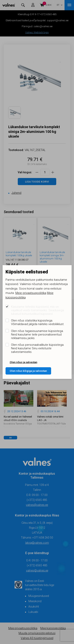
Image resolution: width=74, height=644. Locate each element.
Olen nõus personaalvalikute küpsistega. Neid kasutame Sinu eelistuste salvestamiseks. (38, 348)
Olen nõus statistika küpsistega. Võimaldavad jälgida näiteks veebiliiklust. (38, 322)
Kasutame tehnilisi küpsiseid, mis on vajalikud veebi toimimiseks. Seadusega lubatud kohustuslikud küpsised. (37, 310)
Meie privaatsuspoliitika (31, 293)
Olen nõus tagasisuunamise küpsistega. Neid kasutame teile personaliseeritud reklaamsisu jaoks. (37, 335)
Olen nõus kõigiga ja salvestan (28, 371)
